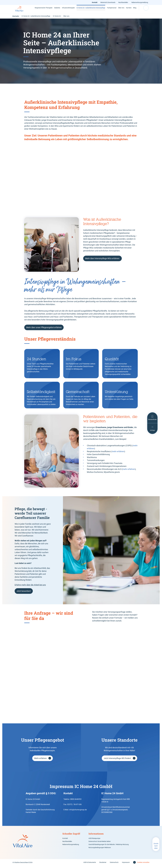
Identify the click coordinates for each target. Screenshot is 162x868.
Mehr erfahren (40, 760)
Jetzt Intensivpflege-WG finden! (117, 760)
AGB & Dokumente (90, 865)
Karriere (123, 10)
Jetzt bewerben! (24, 593)
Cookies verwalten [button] (143, 865)
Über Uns (115, 10)
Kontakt (95, 2)
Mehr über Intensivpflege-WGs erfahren (102, 261)
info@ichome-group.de (78, 812)
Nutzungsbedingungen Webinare (100, 850)
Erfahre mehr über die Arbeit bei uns (30, 587)
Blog (132, 10)
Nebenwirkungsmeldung (140, 2)
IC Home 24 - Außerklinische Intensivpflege (86, 10)
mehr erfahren (118, 454)
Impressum (126, 865)
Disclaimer (103, 865)
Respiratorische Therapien (39, 10)
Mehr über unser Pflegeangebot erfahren (44, 330)
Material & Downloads (108, 2)
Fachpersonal (104, 10)
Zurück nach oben (156, 848)
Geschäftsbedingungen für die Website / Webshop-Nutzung (109, 847)
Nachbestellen (124, 2)
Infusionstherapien (66, 10)
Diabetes (52, 10)
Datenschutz (114, 865)
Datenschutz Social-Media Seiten (100, 844)
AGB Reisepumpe (94, 840)
